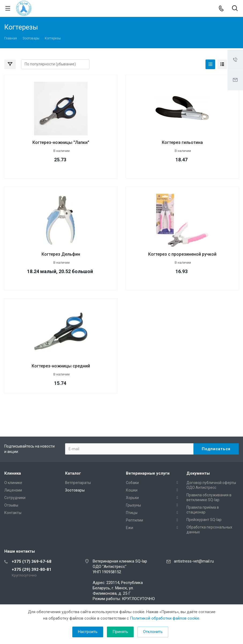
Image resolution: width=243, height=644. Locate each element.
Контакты (13, 513)
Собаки (132, 483)
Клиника (13, 473)
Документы (198, 473)
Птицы (132, 513)
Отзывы (11, 505)
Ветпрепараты (78, 483)
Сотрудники (15, 498)
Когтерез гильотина (182, 142)
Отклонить (153, 632)
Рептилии (134, 520)
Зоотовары (75, 490)
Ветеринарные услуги (148, 473)
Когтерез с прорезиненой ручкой (182, 254)
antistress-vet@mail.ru (194, 561)
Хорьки (132, 498)
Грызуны (133, 505)
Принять (120, 632)
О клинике (13, 483)
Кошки (132, 490)
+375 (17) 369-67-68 (32, 561)
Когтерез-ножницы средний (61, 366)
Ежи (130, 528)
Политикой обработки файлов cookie (165, 618)
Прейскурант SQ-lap (204, 520)
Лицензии (13, 490)
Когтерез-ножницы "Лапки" (61, 142)
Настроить (88, 632)
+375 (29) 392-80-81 (32, 569)
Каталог (73, 473)
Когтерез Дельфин (61, 254)
